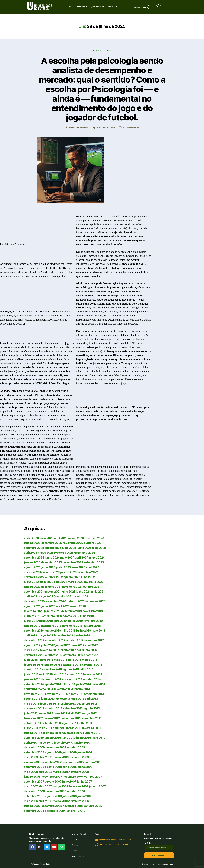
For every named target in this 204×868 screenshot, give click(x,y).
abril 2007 (45, 786)
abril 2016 (75, 660)
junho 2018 (84, 631)
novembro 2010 (72, 733)
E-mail (148, 843)
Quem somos (97, 7)
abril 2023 (92, 567)
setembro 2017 (94, 640)
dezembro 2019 (72, 611)
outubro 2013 (75, 694)
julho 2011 (86, 723)
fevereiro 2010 (63, 743)
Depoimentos (78, 856)
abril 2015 (60, 674)
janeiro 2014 (82, 689)
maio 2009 (31, 757)
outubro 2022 (54, 577)
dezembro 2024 (85, 553)
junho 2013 (63, 699)
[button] (141, 7)
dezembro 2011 (71, 718)
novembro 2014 (72, 679)
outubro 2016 (54, 655)
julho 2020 (48, 606)
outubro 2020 (76, 601)
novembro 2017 (55, 640)
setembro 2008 (34, 767)
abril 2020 (63, 606)
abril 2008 (45, 772)
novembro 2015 (92, 665)
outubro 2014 (92, 679)
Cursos (70, 7)
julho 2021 (68, 592)
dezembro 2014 (51, 679)
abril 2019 (60, 621)
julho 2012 (31, 713)
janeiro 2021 (81, 597)
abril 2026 (61, 538)
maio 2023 (78, 567)
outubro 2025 (93, 543)
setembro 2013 (94, 694)
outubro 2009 (76, 747)
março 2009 (61, 757)
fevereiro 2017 (49, 650)
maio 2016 (61, 660)
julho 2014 (69, 684)
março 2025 (46, 553)
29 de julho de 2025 (106, 128)
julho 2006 (70, 796)
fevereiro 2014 (63, 689)
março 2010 (45, 743)
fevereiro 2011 (91, 728)
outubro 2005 (93, 806)
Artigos (75, 845)
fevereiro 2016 (34, 665)
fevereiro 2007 (79, 786)
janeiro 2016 (52, 665)
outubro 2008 (93, 762)
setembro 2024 (34, 558)
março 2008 (61, 772)
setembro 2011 (52, 723)
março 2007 (60, 786)
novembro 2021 (72, 587)
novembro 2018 (72, 626)
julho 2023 (48, 567)
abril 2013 (91, 699)
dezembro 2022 (88, 572)
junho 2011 (31, 728)
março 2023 (32, 572)
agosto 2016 (92, 655)
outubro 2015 (33, 670)
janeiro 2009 (32, 762)
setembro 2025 (34, 548)
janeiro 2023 (68, 572)
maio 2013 (77, 699)
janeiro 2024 (32, 562)
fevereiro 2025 (64, 553)
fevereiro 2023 (50, 572)
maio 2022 (46, 582)
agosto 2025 (53, 548)
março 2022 (76, 582)
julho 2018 (69, 631)
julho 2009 (70, 752)
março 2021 (45, 597)
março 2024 (97, 558)
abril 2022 (60, 582)
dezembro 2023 (52, 562)
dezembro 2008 (52, 762)
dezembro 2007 (52, 777)
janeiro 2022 (32, 587)
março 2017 (32, 650)
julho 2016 (31, 660)
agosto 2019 (71, 616)
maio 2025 (99, 548)
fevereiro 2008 (79, 772)
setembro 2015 (52, 670)
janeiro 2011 (32, 733)
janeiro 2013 (68, 704)
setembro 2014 (34, 684)
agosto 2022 (72, 577)
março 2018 (45, 635)
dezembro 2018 (51, 626)
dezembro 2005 (52, 806)
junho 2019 (31, 621)
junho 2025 (84, 548)
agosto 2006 (53, 796)
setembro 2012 (73, 708)
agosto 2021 (52, 592)
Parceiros (112, 7)
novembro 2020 (56, 601)
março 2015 (75, 674)
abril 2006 (45, 801)
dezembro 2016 (87, 650)
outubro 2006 (76, 791)
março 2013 (32, 704)
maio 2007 (31, 786)
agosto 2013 (32, 699)
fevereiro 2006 (79, 801)
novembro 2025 (73, 543)
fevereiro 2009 (79, 757)
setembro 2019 (52, 616)
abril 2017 (91, 645)
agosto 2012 (92, 708)
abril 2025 (31, 553)
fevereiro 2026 (94, 538)
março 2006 (61, 801)
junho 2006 (85, 796)
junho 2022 (31, 582)
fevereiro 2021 (63, 597)
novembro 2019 (93, 611)
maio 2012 (60, 713)
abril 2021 (30, 597)
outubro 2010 (92, 733)
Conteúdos (82, 7)
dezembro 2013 (34, 694)
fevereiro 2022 (94, 582)
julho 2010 (69, 738)
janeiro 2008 (32, 777)
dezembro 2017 (34, 640)
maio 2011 (46, 728)
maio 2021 (98, 592)
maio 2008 (31, 772)
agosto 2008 (53, 767)
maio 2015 (46, 674)
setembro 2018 (34, 631)
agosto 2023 (32, 567)
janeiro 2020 (52, 611)
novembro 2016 (34, 655)
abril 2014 (30, 689)
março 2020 (78, 606)
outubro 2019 (33, 616)
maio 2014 (98, 684)
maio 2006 (31, 801)
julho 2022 (88, 577)
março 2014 (45, 689)
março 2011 (74, 728)
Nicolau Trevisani (80, 128)
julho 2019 (87, 616)
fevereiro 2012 (33, 718)
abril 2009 (45, 757)
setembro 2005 (34, 811)
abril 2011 (59, 728)
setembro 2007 (34, 782)
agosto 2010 (53, 738)
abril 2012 (74, 713)
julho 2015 (86, 670)
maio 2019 (46, 621)
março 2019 (75, 621)
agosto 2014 (53, 684)
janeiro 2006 (32, 806)
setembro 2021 (34, 592)
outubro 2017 (75, 640)
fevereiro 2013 (49, 704)
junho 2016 (46, 660)
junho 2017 (63, 645)
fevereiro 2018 (63, 635)
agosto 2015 (71, 670)
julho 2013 (48, 699)
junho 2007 (84, 782)
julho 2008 (70, 767)
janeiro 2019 (32, 626)
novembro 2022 (34, 577)
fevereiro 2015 (93, 674)
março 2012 (89, 713)
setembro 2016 (73, 655)
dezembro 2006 (34, 791)
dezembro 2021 (51, 587)
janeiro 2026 (32, 543)
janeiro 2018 (82, 635)
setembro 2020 (95, 601)
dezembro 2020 (34, 601)
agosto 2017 (32, 645)
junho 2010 (84, 738)
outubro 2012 (54, 708)
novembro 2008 (73, 762)
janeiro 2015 (32, 679)
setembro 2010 (34, 738)
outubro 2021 (92, 587)
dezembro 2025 (52, 543)
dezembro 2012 (87, 704)
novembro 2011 (91, 718)
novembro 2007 (73, 777)
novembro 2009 (56, 747)
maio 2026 (47, 538)
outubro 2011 (33, 723)
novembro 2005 (73, 806)
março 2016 (90, 660)
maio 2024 (67, 558)
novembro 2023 (73, 562)
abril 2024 (82, 558)
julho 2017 (48, 645)
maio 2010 (98, 738)
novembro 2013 (55, 694)
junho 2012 (46, 713)
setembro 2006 (34, 796)
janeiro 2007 (97, 786)
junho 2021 (83, 592)
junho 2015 (31, 674)
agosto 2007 (53, 782)
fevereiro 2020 (34, 611)
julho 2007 (69, 782)
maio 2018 (98, 631)
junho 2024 (52, 558)
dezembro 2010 (51, 733)
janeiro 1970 (74, 811)
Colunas (75, 850)
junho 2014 (84, 684)
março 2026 (76, 538)
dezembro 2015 (71, 665)
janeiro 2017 (68, 650)
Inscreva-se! (159, 855)
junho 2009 (85, 752)
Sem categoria (102, 51)
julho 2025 (69, 548)
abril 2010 (30, 743)
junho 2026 (31, 538)
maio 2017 (77, 645)
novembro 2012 (34, 708)
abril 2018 (30, 635)
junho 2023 (63, 567)
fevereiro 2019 (93, 621)
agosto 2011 (70, 723)
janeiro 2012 (52, 718)
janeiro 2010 (82, 743)
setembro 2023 (94, 562)
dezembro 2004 (55, 811)
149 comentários (131, 128)
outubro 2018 (92, 626)
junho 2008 (85, 767)
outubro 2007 (93, 777)
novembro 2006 (56, 791)
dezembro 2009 (34, 747)
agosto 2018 (53, 631)
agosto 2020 (32, 606)
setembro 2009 (34, 752)
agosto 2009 (53, 752)
